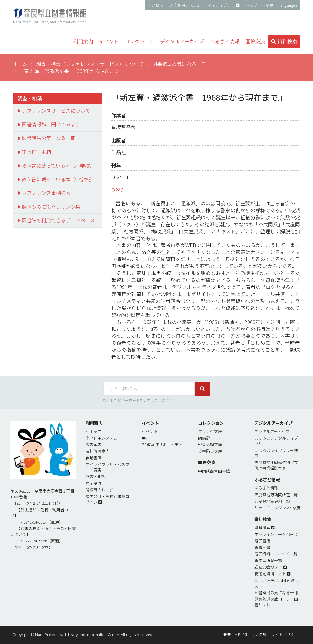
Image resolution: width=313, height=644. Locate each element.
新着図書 (262, 547)
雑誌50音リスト (268, 567)
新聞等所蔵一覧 (268, 560)
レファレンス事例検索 (46, 193)
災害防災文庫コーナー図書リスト (276, 602)
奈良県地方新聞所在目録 (276, 495)
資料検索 (262, 528)
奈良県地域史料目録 (272, 501)
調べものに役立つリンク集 (51, 206)
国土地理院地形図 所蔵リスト (277, 583)
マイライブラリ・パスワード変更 (107, 467)
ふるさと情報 (266, 488)
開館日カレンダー (101, 490)
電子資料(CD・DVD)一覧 (276, 554)
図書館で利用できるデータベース (58, 220)
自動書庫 (94, 458)
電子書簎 (262, 541)
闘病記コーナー (212, 438)
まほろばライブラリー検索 (276, 453)
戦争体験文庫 (210, 444)
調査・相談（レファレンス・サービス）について (90, 64)
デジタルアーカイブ (272, 431)
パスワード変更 (259, 5)
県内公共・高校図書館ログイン (107, 499)
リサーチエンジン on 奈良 (277, 508)
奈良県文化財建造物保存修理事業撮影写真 (276, 465)
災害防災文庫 (210, 451)
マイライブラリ (221, 5)
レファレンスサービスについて (56, 111)
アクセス (155, 5)
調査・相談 (96, 477)
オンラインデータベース (276, 534)
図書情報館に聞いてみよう (51, 124)
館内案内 (94, 444)
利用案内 (94, 431)
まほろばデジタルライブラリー (276, 441)
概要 (227, 634)
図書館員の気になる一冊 (179, 64)
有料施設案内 (98, 451)
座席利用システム (185, 5)
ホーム (20, 64)
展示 (146, 438)
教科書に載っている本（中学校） (58, 179)
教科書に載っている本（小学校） (58, 166)
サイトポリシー (285, 634)
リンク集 (259, 634)
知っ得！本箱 (36, 152)
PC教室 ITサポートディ (162, 444)
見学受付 (94, 483)
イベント (150, 431)
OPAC (117, 190)
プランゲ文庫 (210, 431)
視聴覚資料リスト (270, 574)
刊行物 (241, 634)
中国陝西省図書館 (214, 471)
